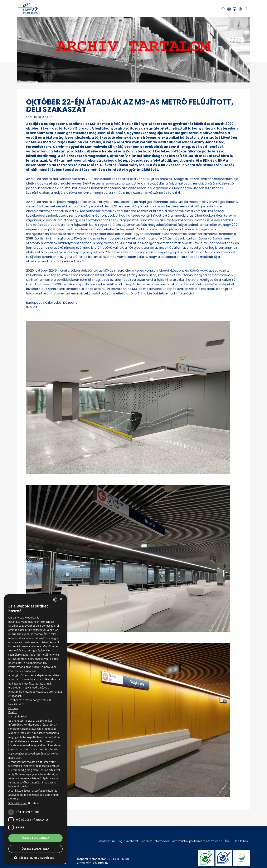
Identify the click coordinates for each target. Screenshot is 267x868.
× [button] (61, 599)
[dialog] (35, 729)
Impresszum (107, 841)
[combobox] (55, 600)
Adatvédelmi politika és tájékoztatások (197, 841)
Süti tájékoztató (18, 803)
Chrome (13, 708)
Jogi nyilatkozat (128, 841)
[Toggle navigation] (246, 9)
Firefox (13, 712)
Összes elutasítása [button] (35, 849)
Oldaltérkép (241, 841)
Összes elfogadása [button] (35, 838)
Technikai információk (156, 841)
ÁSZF (228, 841)
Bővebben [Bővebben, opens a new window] (34, 803)
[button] (223, 9)
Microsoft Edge (18, 716)
